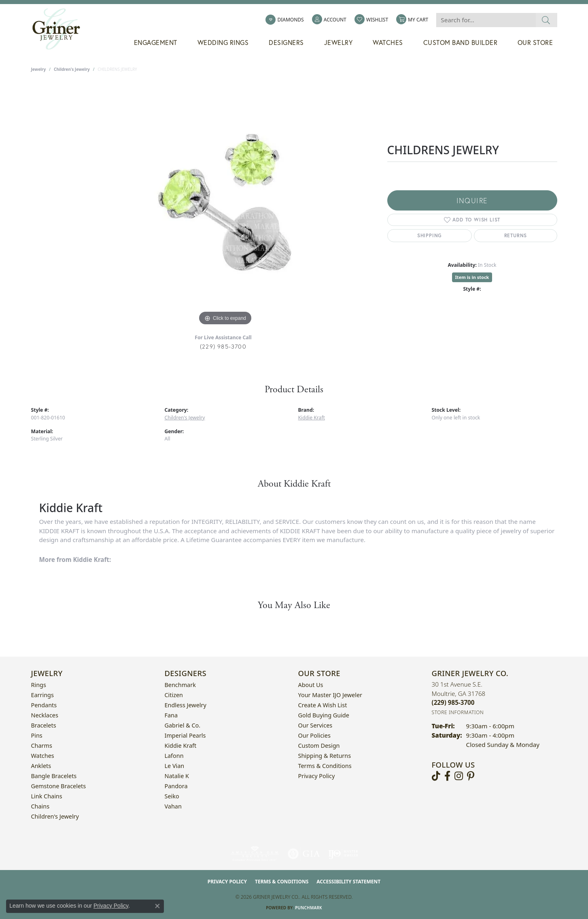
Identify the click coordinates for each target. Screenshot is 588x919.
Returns (516, 235)
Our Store (535, 43)
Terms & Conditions (325, 766)
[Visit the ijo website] (343, 854)
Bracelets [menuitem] (44, 725)
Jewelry (339, 43)
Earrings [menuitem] (42, 695)
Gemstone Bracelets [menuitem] (59, 786)
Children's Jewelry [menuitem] (55, 816)
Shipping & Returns (325, 756)
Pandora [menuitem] (176, 786)
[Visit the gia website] (304, 854)
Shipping (430, 235)
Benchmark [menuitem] (180, 685)
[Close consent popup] (157, 906)
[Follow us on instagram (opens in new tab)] (459, 776)
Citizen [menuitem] (174, 695)
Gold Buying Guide (324, 715)
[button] (329, 20)
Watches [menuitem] (43, 756)
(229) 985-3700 (223, 346)
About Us (311, 685)
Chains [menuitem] (40, 806)
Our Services (315, 725)
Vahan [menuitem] (173, 806)
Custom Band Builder (461, 43)
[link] (284, 20)
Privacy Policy (317, 776)
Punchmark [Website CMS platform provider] (309, 908)
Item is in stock (472, 277)
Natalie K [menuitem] (177, 776)
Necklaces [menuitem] (45, 715)
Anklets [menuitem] (41, 766)
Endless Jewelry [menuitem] (186, 705)
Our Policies (314, 735)
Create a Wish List (323, 705)
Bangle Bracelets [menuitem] (54, 776)
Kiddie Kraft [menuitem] (181, 746)
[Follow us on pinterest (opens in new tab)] (471, 776)
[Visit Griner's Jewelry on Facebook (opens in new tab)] (447, 776)
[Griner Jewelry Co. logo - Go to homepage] (60, 29)
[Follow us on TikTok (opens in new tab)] (436, 776)
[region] (225, 206)
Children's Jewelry (72, 69)
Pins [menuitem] (37, 735)
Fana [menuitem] (171, 715)
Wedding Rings (223, 43)
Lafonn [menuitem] (174, 756)
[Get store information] (458, 712)
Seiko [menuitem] (172, 796)
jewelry (39, 69)
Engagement (156, 43)
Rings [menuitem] (39, 685)
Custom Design (319, 746)
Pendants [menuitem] (44, 705)
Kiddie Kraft (312, 418)
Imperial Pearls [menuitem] (185, 735)
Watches (388, 43)
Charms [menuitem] (42, 746)
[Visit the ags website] (255, 854)
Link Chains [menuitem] (47, 796)
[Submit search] (546, 20)
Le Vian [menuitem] (175, 766)
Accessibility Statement (348, 882)
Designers (286, 43)
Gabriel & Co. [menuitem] (183, 725)
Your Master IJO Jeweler (330, 695)
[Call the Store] (453, 702)
